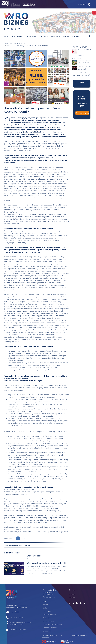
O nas (7, 36)
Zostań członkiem (49, 614)
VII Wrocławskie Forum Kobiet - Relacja (85, 50)
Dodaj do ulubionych (18, 629)
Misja (45, 601)
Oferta (67, 36)
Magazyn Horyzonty (50, 628)
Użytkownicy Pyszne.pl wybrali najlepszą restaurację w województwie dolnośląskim (84, 70)
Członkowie (47, 611)
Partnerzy (46, 618)
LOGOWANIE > (84, 4)
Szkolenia (72, 594)
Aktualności (13, 545)
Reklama (72, 597)
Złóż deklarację (82, 113)
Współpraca (56, 36)
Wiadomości (18, 36)
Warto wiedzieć (20, 43)
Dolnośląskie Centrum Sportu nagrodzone (84, 62)
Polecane (44, 36)
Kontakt (76, 36)
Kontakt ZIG (81, 56)
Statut (45, 608)
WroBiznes (8, 43)
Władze (46, 604)
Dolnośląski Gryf (49, 621)
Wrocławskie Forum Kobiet (52, 624)
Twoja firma (31, 36)
